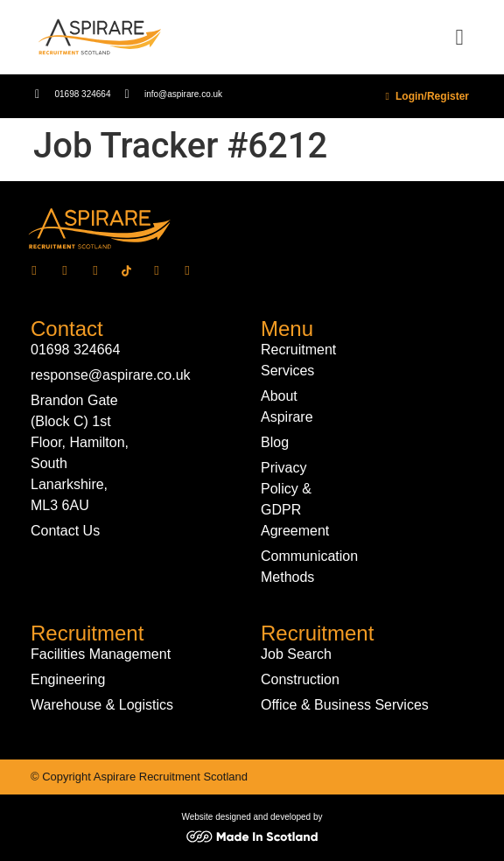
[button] (459, 38)
